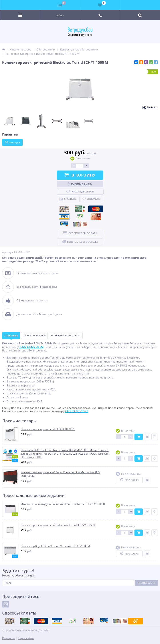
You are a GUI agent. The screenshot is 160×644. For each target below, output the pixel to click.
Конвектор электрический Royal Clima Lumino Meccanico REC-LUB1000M (61, 474)
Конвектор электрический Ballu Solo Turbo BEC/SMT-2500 (58, 525)
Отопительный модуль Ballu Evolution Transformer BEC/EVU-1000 (63, 504)
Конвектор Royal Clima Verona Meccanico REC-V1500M (55, 546)
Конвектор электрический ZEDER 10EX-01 (48, 429)
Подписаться (147, 583)
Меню (60, 15)
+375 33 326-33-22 (76, 411)
